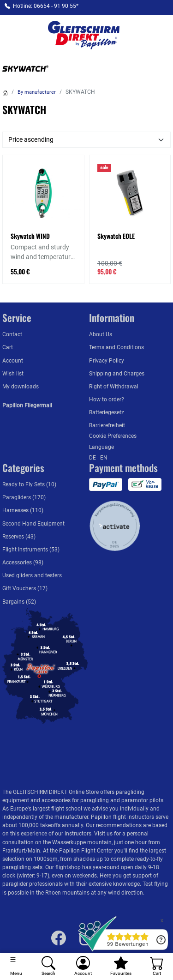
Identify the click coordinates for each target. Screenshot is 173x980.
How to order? (107, 399)
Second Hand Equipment (33, 524)
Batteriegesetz (107, 412)
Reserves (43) (19, 537)
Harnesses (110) (23, 510)
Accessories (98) (23, 563)
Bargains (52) (19, 602)
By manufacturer (37, 92)
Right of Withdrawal (114, 387)
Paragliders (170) (24, 497)
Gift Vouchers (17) (25, 588)
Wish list (13, 374)
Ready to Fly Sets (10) (29, 484)
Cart (8, 347)
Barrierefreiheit (107, 425)
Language (101, 447)
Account (13, 361)
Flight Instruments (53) (31, 550)
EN (104, 458)
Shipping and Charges (117, 374)
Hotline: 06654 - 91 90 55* (46, 6)
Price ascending (31, 139)
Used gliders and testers (32, 575)
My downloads (21, 387)
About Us (101, 334)
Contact (12, 334)
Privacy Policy (107, 361)
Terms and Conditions (116, 347)
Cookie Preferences (113, 436)
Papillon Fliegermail (27, 405)
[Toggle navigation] (16, 966)
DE (93, 458)
